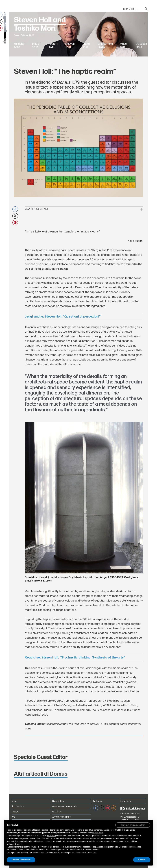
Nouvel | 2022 (70, 46)
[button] (133, 825)
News (14, 801)
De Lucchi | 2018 (142, 46)
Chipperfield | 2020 (105, 46)
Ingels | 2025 (36, 46)
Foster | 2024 (53, 46)
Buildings (57, 812)
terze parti (51, 836)
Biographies (58, 801)
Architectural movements (65, 806)
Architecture (18, 806)
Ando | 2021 (86, 46)
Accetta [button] (142, 860)
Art (13, 817)
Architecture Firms (61, 817)
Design (15, 812)
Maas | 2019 (124, 46)
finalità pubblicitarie (23, 841)
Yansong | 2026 (20, 46)
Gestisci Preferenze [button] (21, 860)
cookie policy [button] (98, 833)
